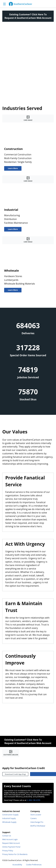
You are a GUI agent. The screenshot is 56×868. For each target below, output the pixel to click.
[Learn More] (13, 168)
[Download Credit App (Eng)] (15, 774)
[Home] (21, 4)
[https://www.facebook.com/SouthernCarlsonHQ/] (5, 760)
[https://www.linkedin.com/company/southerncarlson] (11, 760)
